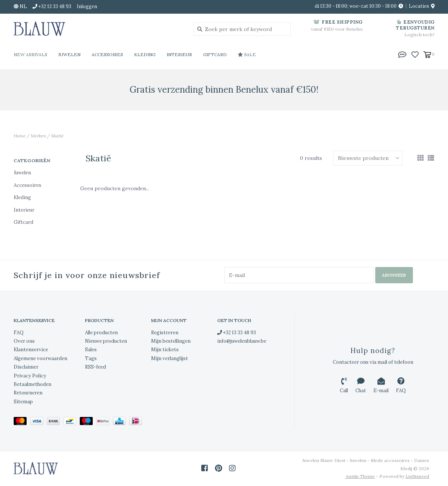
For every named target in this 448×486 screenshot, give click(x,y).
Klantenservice (31, 350)
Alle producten (101, 333)
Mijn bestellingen (171, 341)
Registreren (165, 333)
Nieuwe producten (106, 341)
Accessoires (107, 54)
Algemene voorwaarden (40, 358)
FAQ (19, 333)
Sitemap (23, 402)
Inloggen (87, 6)
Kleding (145, 54)
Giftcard (215, 54)
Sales (91, 350)
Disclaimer (26, 367)
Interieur (179, 54)
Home (20, 136)
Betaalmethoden (33, 384)
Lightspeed (417, 476)
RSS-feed (95, 367)
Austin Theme (360, 476)
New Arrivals (30, 54)
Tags (91, 358)
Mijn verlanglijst (170, 358)
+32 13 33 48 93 (237, 333)
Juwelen (69, 54)
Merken (38, 136)
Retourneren (28, 393)
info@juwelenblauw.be (242, 341)
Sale (247, 54)
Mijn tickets (165, 350)
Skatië (57, 136)
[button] (402, 54)
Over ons (24, 341)
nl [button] (20, 6)
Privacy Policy (30, 376)
